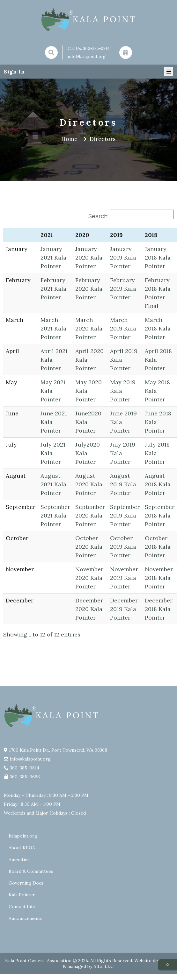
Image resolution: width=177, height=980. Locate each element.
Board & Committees (31, 871)
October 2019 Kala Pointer (123, 547)
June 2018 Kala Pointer (158, 422)
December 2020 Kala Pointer (89, 609)
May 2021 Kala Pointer (53, 391)
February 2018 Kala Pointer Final (158, 293)
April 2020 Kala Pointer (89, 360)
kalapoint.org (23, 836)
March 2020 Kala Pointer (89, 328)
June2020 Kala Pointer (88, 422)
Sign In (14, 72)
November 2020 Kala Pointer (89, 578)
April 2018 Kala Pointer (158, 360)
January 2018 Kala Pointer (158, 257)
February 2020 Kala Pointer (89, 289)
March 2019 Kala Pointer (123, 328)
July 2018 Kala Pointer (157, 453)
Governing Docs (26, 883)
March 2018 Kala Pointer (158, 328)
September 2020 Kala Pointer (90, 515)
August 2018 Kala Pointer (158, 484)
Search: (98, 216)
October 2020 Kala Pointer (89, 547)
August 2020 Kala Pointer (89, 484)
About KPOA (22, 848)
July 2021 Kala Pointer (53, 453)
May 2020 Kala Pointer (88, 391)
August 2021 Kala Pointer (53, 484)
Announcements (26, 918)
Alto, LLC (103, 966)
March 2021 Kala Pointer (53, 328)
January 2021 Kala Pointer (53, 257)
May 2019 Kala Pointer (123, 391)
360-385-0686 (25, 777)
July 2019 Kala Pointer (123, 453)
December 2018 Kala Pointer (159, 609)
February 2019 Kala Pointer (123, 289)
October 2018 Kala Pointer (158, 547)
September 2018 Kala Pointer (160, 515)
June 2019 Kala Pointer (123, 422)
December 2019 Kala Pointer (124, 609)
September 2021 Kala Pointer (55, 515)
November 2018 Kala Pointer (159, 578)
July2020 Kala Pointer (88, 453)
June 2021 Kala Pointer (54, 422)
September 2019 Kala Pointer (125, 515)
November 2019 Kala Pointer (124, 578)
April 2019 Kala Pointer (124, 360)
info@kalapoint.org (87, 56)
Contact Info (22, 907)
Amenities (19, 859)
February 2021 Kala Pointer (53, 289)
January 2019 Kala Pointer (123, 257)
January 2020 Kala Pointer (89, 257)
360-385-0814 (96, 49)
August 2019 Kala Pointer (123, 484)
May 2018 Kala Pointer (157, 391)
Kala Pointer (22, 895)
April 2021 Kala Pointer (54, 360)
